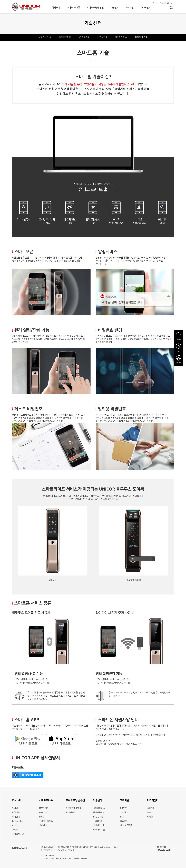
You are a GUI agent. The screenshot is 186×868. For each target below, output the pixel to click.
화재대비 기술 (141, 37)
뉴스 (149, 812)
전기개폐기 (71, 812)
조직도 (15, 830)
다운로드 (124, 808)
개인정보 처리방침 (47, 855)
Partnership (18, 821)
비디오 (150, 817)
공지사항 (151, 808)
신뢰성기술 (102, 37)
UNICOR (43, 812)
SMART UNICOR (74, 808)
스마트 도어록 (73, 8)
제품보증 (124, 821)
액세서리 (43, 825)
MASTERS (44, 808)
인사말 (15, 808)
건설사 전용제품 (46, 821)
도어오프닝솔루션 (95, 8)
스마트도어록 (46, 800)
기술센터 (114, 8)
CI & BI (15, 825)
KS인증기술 (84, 37)
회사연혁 (16, 817)
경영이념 (16, 812)
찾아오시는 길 (18, 834)
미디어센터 (145, 8)
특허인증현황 (65, 37)
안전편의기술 (121, 37)
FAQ (122, 817)
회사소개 (56, 8)
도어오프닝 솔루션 (75, 800)
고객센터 (124, 812)
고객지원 (129, 8)
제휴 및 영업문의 (127, 825)
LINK (41, 817)
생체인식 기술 (45, 37)
